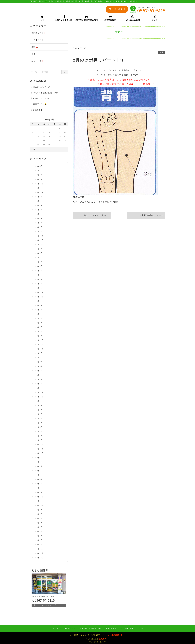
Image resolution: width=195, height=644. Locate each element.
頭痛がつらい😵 (40, 105)
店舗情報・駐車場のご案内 (91, 628)
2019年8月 (38, 515)
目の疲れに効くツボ (42, 87)
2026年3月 (38, 171)
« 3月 (34, 150)
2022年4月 (38, 375)
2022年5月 (38, 371)
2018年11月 (39, 554)
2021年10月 (39, 401)
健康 (161, 53)
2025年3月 (38, 223)
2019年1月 (38, 545)
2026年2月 (38, 175)
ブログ (140, 628)
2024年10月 (39, 245)
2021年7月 (38, 415)
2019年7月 (38, 519)
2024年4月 (38, 271)
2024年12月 (39, 236)
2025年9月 (38, 197)
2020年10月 (39, 454)
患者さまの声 (111, 628)
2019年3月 (38, 536)
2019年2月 (38, 541)
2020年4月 (38, 480)
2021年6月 (38, 419)
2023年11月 (39, 293)
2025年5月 (38, 214)
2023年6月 (38, 314)
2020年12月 (39, 445)
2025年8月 (38, 201)
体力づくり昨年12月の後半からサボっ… (94, 217)
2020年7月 (38, 467)
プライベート (38, 40)
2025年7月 (38, 206)
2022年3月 (38, 380)
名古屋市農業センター (149, 217)
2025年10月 (39, 193)
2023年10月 (39, 297)
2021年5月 (38, 423)
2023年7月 (38, 310)
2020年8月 (38, 462)
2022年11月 (39, 345)
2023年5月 (38, 319)
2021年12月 (39, 393)
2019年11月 (39, 501)
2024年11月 (39, 241)
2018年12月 (39, 549)
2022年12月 (39, 341)
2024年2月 (38, 280)
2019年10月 (39, 506)
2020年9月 (38, 458)
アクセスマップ (49, 606)
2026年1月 (38, 180)
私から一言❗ (38, 62)
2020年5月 (38, 475)
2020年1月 (38, 493)
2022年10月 (39, 349)
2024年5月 (38, 267)
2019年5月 (38, 528)
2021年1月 (38, 441)
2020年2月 (38, 488)
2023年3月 (38, 328)
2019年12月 (39, 497)
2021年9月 (38, 406)
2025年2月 (38, 228)
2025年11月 (39, 188)
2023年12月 (39, 288)
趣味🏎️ (35, 47)
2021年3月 (38, 432)
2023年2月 (38, 332)
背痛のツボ (38, 110)
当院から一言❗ (39, 33)
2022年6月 (38, 367)
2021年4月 (38, 428)
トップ (56, 628)
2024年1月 (38, 284)
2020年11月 (39, 449)
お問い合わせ (119, 9)
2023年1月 (38, 336)
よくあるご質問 (127, 628)
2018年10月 (39, 558)
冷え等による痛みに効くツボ (45, 93)
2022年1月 (38, 388)
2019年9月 (38, 510)
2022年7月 (38, 362)
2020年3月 (38, 484)
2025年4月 (38, 219)
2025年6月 (38, 210)
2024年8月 (38, 254)
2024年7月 (38, 258)
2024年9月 (38, 249)
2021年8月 (38, 410)
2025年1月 (38, 232)
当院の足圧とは (69, 628)
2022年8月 (38, 358)
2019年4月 (38, 532)
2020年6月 (38, 471)
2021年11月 (39, 397)
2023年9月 (38, 301)
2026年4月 (38, 167)
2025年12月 (39, 184)
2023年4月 (38, 323)
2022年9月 (38, 354)
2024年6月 (38, 262)
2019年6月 (38, 523)
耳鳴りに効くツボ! (41, 99)
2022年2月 (38, 384)
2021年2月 (38, 436)
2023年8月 (38, 306)
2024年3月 (38, 275)
